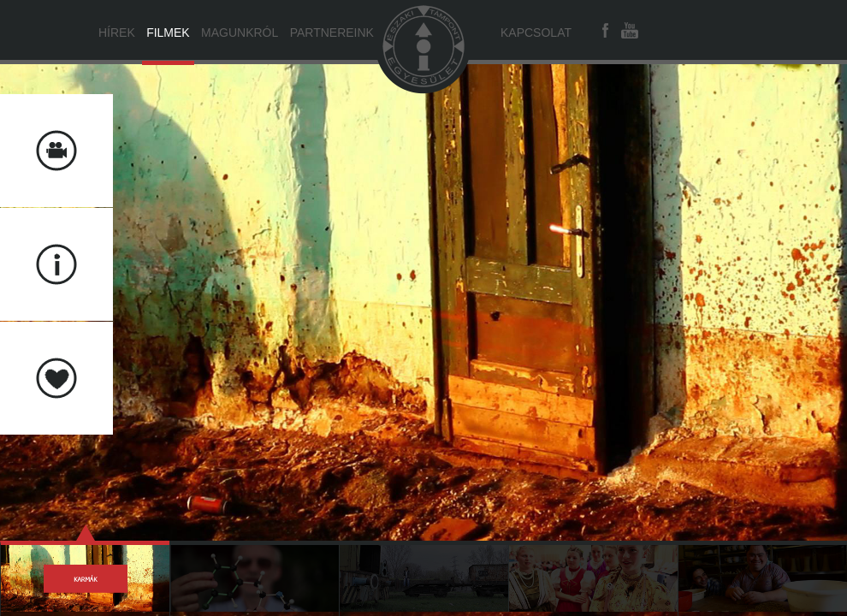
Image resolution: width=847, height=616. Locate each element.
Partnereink (332, 33)
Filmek (168, 33)
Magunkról (240, 33)
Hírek (117, 33)
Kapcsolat (536, 33)
